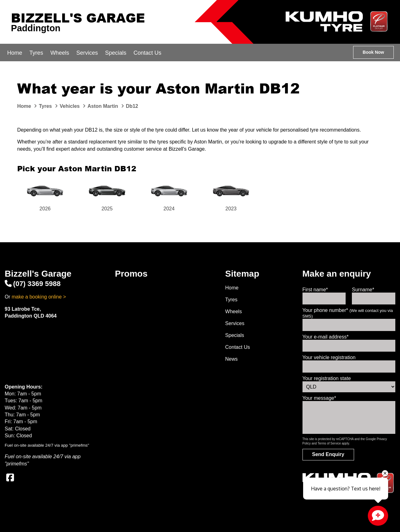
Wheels (60, 53)
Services (87, 53)
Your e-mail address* (326, 337)
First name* (315, 290)
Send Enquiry (328, 454)
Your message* (319, 398)
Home (15, 53)
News (232, 359)
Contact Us (147, 53)
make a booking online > (39, 297)
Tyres (36, 53)
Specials (116, 53)
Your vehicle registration (329, 357)
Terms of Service (329, 443)
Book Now (373, 52)
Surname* (363, 290)
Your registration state (327, 378)
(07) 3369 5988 (33, 284)
